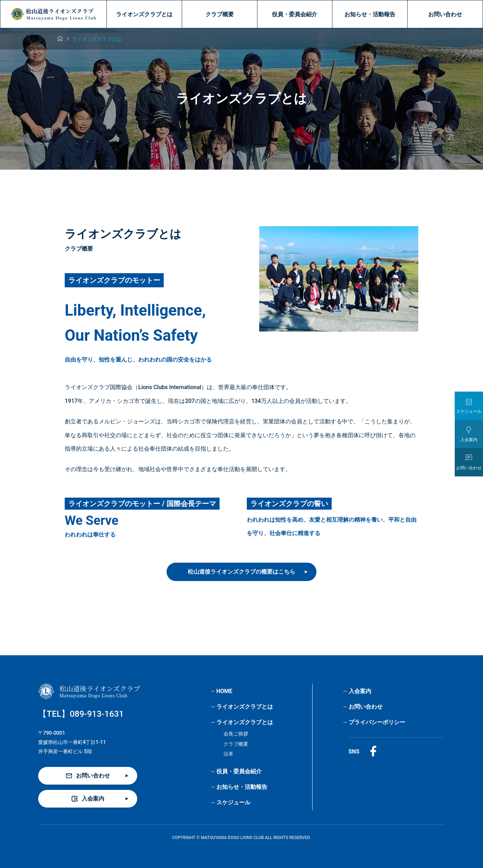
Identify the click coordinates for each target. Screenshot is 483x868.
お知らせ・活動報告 (370, 14)
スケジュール (233, 802)
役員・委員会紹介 (295, 14)
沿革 (228, 754)
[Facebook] (373, 752)
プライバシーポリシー (377, 722)
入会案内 (360, 691)
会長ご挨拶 (236, 734)
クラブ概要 (220, 14)
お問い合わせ (445, 14)
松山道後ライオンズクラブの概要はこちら (241, 572)
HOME (224, 691)
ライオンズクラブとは (144, 14)
